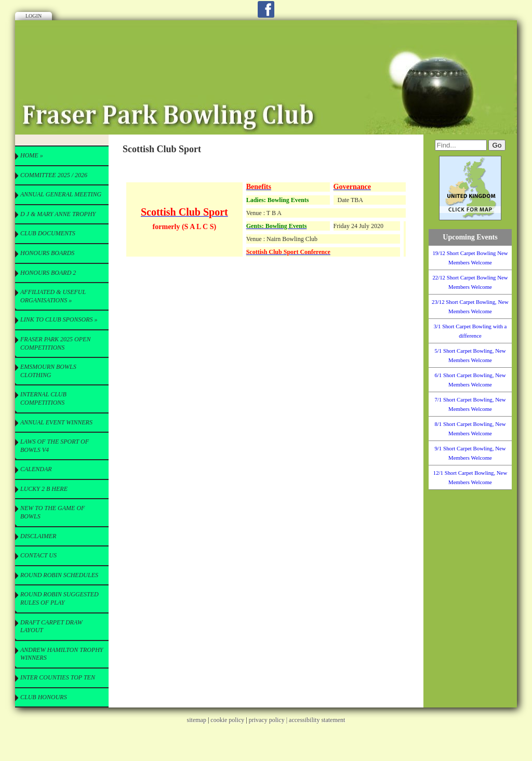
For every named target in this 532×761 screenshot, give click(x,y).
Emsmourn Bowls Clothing (48, 371)
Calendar (36, 469)
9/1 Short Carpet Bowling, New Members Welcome (470, 453)
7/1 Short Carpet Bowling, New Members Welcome (470, 404)
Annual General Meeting (61, 194)
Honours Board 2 (48, 273)
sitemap (197, 720)
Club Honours (44, 697)
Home (32, 155)
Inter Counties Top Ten (58, 677)
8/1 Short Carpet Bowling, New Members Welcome (470, 429)
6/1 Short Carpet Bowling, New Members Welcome (470, 380)
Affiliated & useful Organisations (53, 296)
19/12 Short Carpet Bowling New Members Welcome (470, 258)
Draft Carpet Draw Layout (51, 626)
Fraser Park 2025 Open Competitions (55, 343)
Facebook (266, 9)
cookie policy (227, 720)
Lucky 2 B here (44, 489)
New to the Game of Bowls (52, 512)
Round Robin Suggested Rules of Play (59, 598)
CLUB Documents (48, 233)
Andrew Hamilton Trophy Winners (62, 654)
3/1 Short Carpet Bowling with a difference (470, 331)
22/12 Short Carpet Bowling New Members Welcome (470, 282)
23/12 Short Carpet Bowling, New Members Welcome (470, 306)
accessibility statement (317, 720)
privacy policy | (269, 720)
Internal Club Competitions (43, 398)
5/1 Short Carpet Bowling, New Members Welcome (470, 355)
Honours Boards (47, 253)
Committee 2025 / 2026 (54, 175)
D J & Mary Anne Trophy (58, 214)
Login (34, 16)
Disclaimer (38, 536)
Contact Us (38, 555)
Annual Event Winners (56, 422)
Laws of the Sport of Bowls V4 (55, 446)
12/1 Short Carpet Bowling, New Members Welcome (470, 477)
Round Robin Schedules (59, 575)
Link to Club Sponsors (59, 319)
